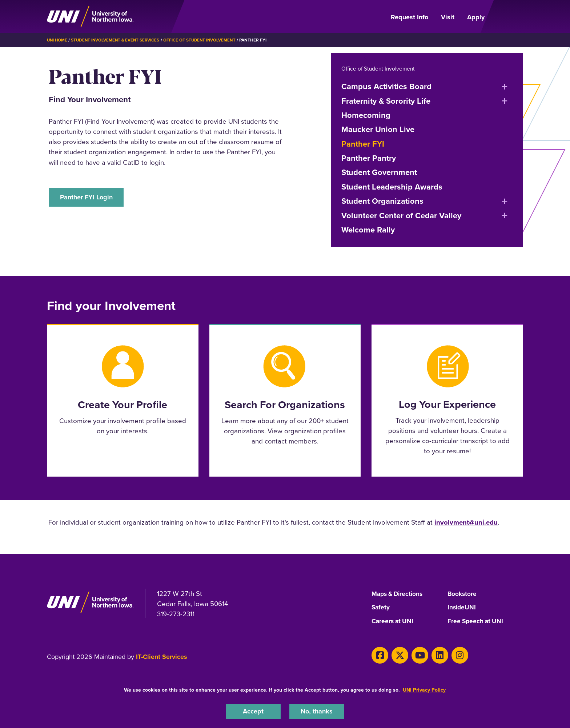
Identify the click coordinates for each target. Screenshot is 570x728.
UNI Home (58, 40)
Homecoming (366, 115)
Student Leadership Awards (392, 186)
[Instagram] (453, 654)
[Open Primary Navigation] (508, 17)
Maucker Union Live (378, 129)
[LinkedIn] (434, 654)
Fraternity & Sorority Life (386, 101)
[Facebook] (379, 654)
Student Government (379, 172)
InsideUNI (462, 608)
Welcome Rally (368, 229)
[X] (398, 654)
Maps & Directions (399, 594)
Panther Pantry (369, 158)
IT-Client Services (162, 657)
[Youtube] (416, 654)
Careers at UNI (393, 621)
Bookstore (463, 594)
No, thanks (317, 711)
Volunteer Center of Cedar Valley (401, 215)
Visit (448, 17)
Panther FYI (363, 144)
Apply (476, 17)
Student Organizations (382, 201)
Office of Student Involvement (204, 40)
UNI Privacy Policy (424, 689)
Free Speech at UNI (476, 621)
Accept (253, 711)
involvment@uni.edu (466, 522)
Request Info (410, 17)
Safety (381, 608)
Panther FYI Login (88, 197)
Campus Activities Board (386, 86)
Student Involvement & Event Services (118, 40)
